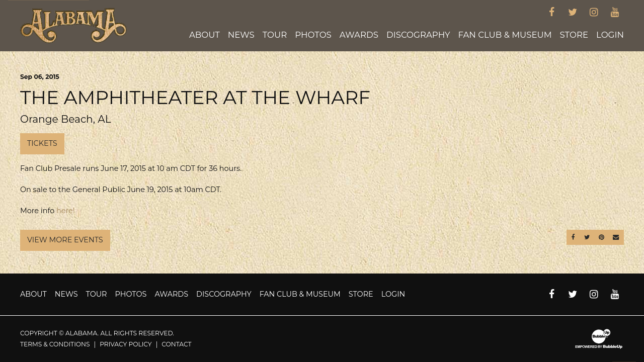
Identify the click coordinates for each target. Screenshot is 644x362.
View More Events (65, 240)
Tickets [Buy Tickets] (42, 143)
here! (65, 211)
